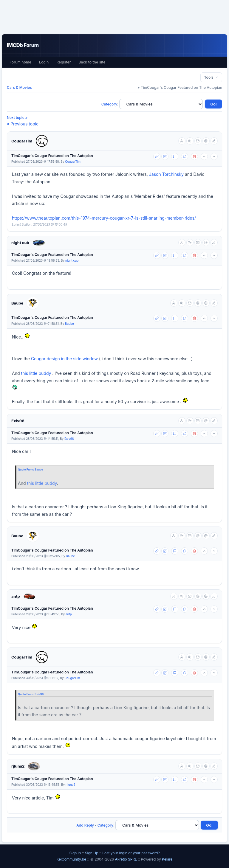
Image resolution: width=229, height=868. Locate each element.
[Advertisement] (114, 17)
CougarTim (22, 141)
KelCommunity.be (72, 859)
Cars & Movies (19, 87)
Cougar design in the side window (64, 359)
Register (64, 62)
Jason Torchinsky (166, 174)
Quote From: (26, 469)
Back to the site (92, 62)
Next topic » (17, 118)
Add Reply (85, 825)
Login (44, 62)
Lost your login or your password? (131, 853)
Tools (211, 77)
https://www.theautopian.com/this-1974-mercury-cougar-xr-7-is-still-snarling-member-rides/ (104, 218)
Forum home (20, 62)
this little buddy (36, 373)
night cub (20, 243)
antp (16, 596)
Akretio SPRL (126, 859)
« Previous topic (23, 124)
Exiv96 (18, 421)
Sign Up (92, 853)
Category (109, 104)
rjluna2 (18, 766)
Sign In (75, 853)
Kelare (167, 859)
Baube (17, 303)
